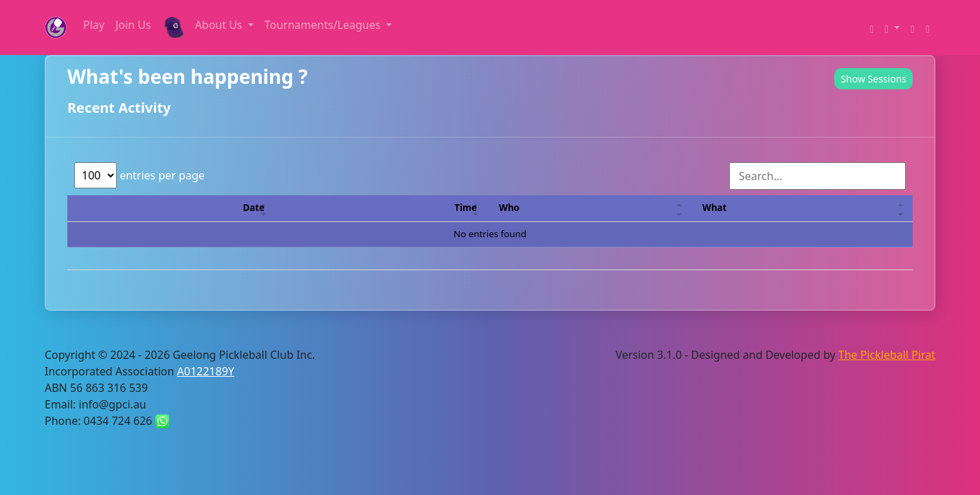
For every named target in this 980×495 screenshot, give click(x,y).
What (714, 208)
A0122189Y (206, 371)
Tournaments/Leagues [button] (324, 25)
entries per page (140, 175)
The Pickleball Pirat (887, 355)
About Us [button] (220, 25)
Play (94, 25)
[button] (892, 27)
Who (509, 208)
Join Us (133, 25)
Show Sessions (873, 79)
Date (254, 208)
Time (466, 208)
